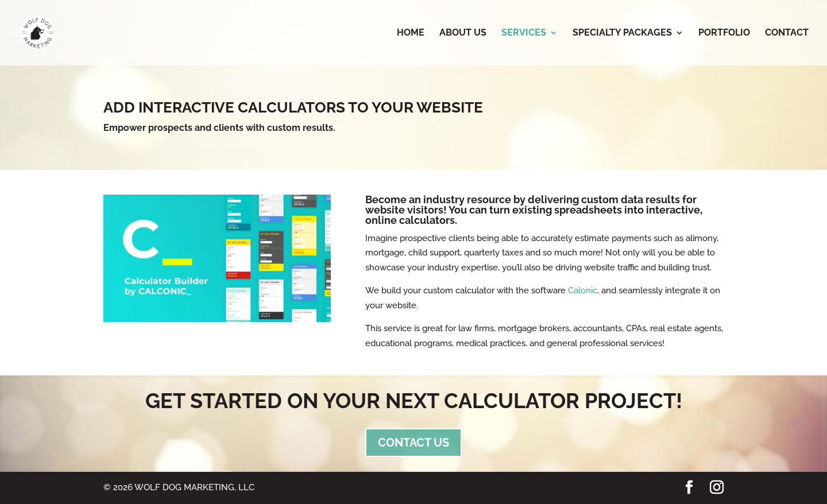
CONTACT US (413, 443)
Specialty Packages (622, 33)
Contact (787, 33)
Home (411, 33)
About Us (463, 33)
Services (524, 33)
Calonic (583, 290)
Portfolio (724, 33)
